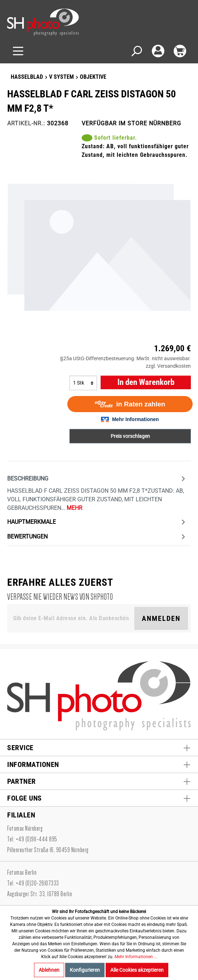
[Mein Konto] (158, 51)
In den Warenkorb (146, 382)
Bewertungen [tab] (97, 537)
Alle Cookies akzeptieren (137, 970)
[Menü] (18, 51)
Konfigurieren (85, 970)
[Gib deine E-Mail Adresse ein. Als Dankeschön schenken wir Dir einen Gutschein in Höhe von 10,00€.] (72, 618)
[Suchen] (136, 51)
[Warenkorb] (180, 51)
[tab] (97, 492)
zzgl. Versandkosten (168, 366)
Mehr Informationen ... (136, 957)
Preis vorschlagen (130, 436)
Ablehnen (49, 970)
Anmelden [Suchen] (161, 618)
